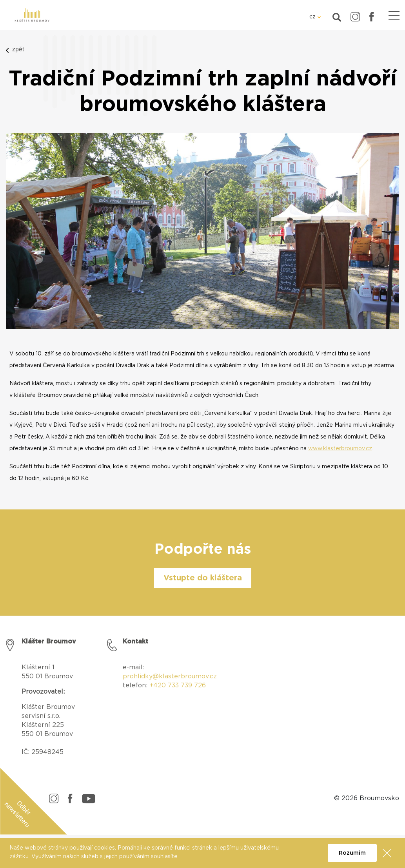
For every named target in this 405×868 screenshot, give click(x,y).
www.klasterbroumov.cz (340, 449)
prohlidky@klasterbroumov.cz (170, 676)
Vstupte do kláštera (203, 578)
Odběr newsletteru (18, 814)
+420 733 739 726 (178, 685)
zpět (18, 49)
